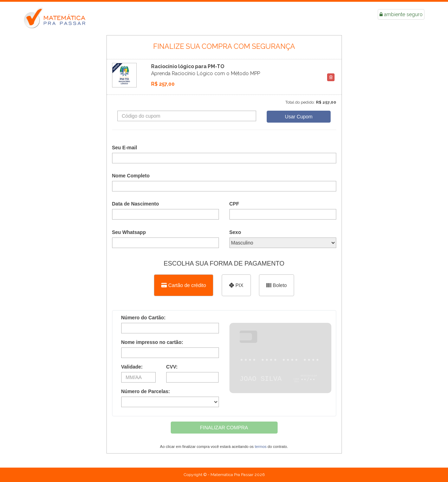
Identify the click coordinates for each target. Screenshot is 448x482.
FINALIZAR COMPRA (224, 428)
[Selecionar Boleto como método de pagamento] (277, 285)
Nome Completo (131, 176)
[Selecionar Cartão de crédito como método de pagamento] (184, 285)
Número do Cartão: (144, 318)
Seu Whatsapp (129, 232)
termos (261, 447)
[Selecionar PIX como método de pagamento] (236, 285)
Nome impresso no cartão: (152, 342)
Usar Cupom (299, 117)
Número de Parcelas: (146, 391)
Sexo (235, 232)
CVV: (172, 367)
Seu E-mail (125, 148)
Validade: (132, 367)
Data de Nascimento (136, 204)
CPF (234, 204)
